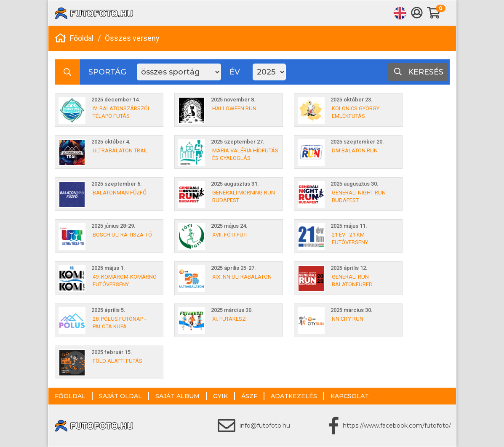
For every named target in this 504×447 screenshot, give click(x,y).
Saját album (177, 396)
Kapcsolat (350, 396)
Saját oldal (120, 396)
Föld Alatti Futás (117, 361)
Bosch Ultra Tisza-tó (122, 235)
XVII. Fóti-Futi (230, 235)
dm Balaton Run (355, 150)
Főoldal (82, 38)
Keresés (419, 72)
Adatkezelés (294, 396)
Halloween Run (234, 108)
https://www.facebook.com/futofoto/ (397, 426)
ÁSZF (249, 396)
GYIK (220, 396)
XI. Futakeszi (229, 319)
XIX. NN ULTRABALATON (242, 277)
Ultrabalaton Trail (120, 150)
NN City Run (348, 319)
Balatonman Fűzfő (120, 193)
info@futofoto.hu (265, 426)
